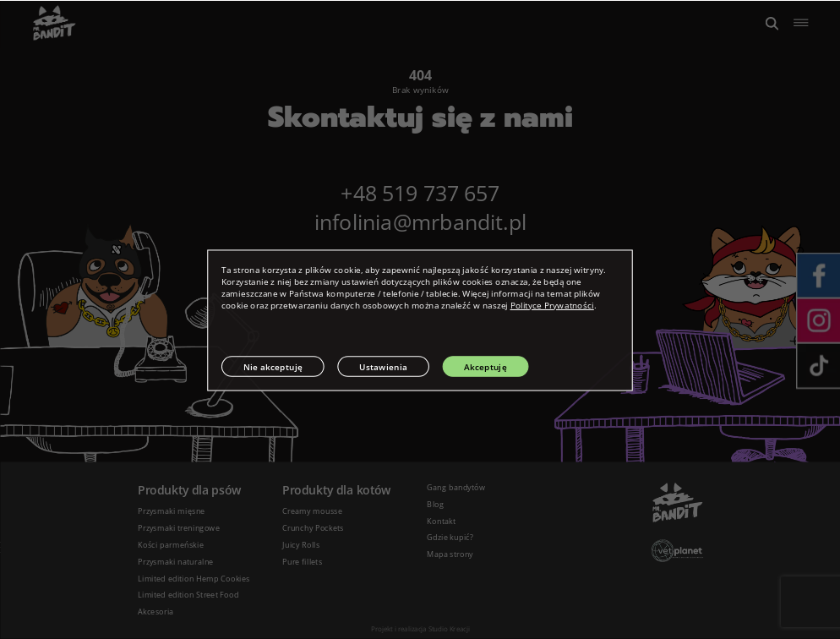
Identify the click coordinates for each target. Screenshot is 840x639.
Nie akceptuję (273, 366)
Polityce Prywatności (552, 305)
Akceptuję (485, 366)
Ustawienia (383, 366)
